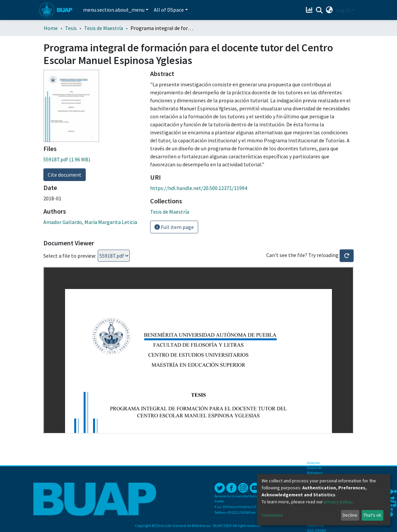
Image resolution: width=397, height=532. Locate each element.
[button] (329, 10)
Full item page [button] (174, 227)
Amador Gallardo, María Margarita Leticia (90, 222)
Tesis (71, 28)
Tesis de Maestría (104, 28)
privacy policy (338, 502)
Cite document (65, 175)
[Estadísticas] (310, 10)
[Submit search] (319, 10)
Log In (343, 10)
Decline (350, 515)
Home (51, 28)
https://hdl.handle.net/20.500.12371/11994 (199, 188)
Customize (272, 515)
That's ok (372, 515)
